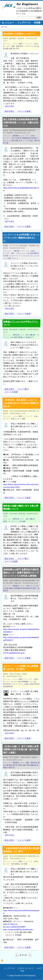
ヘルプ (39, 968)
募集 (17, 141)
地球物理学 (18, 588)
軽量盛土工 (21, 337)
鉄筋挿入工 (30, 337)
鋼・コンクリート (12, 521)
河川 (13, 138)
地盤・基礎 (15, 46)
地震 (7, 49)
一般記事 (16, 251)
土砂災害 (18, 138)
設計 (27, 335)
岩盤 (10, 49)
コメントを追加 (24, 111)
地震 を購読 (3, 961)
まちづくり (30, 256)
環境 (7, 256)
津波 (28, 765)
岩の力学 (16, 49)
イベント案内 (18, 44)
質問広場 (16, 335)
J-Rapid (31, 684)
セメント (15, 258)
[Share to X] (35, 111)
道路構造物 (26, 138)
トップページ (24, 23)
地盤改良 (33, 765)
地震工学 (12, 767)
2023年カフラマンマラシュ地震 (17, 684)
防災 (21, 46)
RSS (22, 971)
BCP (20, 682)
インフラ (26, 141)
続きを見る (9, 111)
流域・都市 (33, 141)
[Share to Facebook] (38, 111)
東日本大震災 (17, 765)
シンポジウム (28, 46)
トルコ (31, 682)
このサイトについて (25, 968)
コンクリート (14, 256)
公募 (7, 143)
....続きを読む (9, 106)
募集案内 (16, 136)
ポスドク (33, 586)
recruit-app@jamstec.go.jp (14, 653)
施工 (10, 258)
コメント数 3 (23, 389)
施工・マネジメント (19, 253)
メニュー (9, 23)
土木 (35, 46)
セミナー (18, 419)
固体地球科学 (27, 588)
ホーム (4, 27)
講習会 (17, 864)
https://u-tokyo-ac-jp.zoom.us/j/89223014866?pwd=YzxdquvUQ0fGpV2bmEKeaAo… (19, 927)
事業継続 (25, 682)
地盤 (31, 335)
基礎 (35, 253)
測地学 (11, 588)
